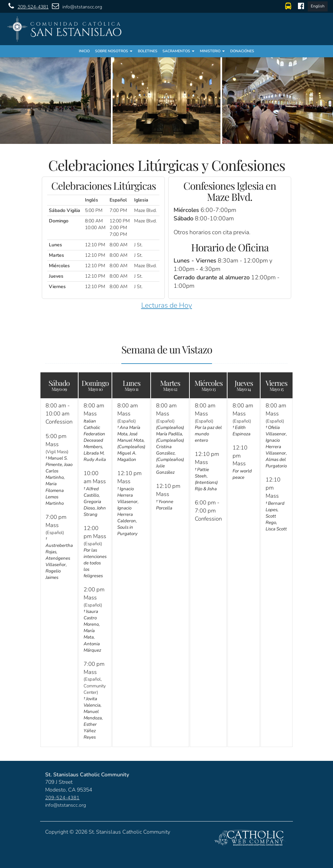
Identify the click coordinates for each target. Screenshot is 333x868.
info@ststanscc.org (75, 6)
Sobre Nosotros (114, 51)
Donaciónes (242, 51)
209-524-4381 (27, 6)
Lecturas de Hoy (167, 305)
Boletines (148, 51)
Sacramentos (178, 51)
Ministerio (212, 51)
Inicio (84, 51)
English (318, 6)
